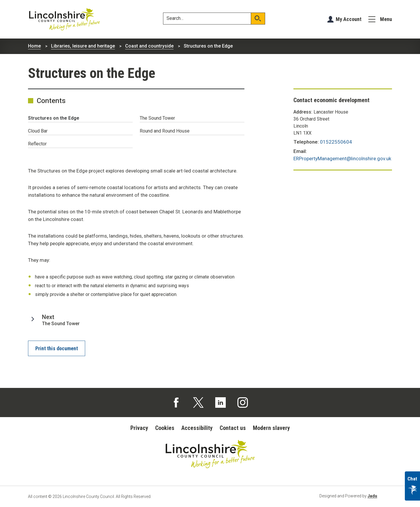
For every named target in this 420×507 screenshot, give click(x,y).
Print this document (57, 348)
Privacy (139, 428)
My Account (349, 19)
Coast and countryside (149, 46)
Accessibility (197, 428)
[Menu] (380, 19)
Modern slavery (271, 428)
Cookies (165, 428)
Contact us (233, 428)
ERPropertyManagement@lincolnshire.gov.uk (342, 158)
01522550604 (336, 142)
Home (34, 46)
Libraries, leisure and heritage (83, 46)
